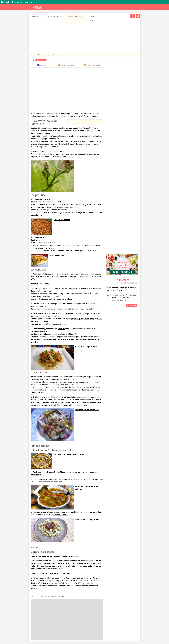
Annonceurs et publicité (42, 636)
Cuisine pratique (75, 18)
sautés (83, 433)
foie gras (60, 173)
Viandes (107, 619)
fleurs (54, 260)
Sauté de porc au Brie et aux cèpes (69, 415)
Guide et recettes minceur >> (20, 2)
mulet (76, 211)
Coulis (131, 615)
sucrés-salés (36, 443)
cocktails (35, 435)
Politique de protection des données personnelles (80, 638)
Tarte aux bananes (62, 181)
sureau (93, 300)
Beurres (60, 615)
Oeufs (120, 617)
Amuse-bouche (48, 615)
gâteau (83, 173)
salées (64, 619)
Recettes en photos (75, 610)
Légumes (110, 617)
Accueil (35, 17)
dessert (71, 173)
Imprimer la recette (67, 65)
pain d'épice (62, 300)
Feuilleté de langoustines (86, 307)
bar (72, 211)
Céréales (79, 615)
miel (54, 300)
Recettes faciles (55, 610)
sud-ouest (73, 89)
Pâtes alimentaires (41, 619)
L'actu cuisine (92, 18)
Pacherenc (57, 55)
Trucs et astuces (115, 610)
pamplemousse (86, 280)
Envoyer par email (92, 65)
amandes (42, 168)
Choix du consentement (110, 638)
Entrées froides (80, 617)
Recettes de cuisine (53, 18)
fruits (41, 260)
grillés (83, 211)
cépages (39, 237)
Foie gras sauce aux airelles (87, 371)
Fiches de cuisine (45, 55)
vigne (46, 366)
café (49, 168)
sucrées (98, 619)
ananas (75, 280)
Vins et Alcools (119, 619)
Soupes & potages (85, 619)
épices (45, 282)
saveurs (61, 290)
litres (33, 353)
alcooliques (45, 295)
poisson (61, 211)
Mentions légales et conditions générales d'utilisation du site (84, 636)
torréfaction (74, 300)
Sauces (72, 619)
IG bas (101, 617)
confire (58, 340)
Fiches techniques (96, 610)
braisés (92, 211)
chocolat (35, 176)
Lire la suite (132, 292)
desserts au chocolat (52, 443)
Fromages (92, 617)
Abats (37, 615)
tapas (92, 473)
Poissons (55, 619)
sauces (93, 433)
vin (46, 89)
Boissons (69, 615)
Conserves (101, 615)
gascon (70, 102)
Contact (56, 636)
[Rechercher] (133, 16)
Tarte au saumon (57, 216)
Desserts (36, 617)
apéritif (47, 173)
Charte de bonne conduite (118, 636)
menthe (34, 303)
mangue (34, 300)
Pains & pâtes (130, 617)
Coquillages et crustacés (117, 615)
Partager (42, 65)
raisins (73, 235)
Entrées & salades (49, 617)
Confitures (90, 615)
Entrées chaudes (65, 617)
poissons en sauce (60, 476)
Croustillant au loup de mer (87, 480)
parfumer (73, 433)
